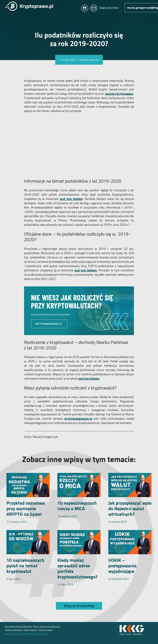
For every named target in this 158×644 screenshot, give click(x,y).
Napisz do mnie (104, 8)
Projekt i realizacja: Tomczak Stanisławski (26, 634)
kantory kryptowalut (119, 94)
